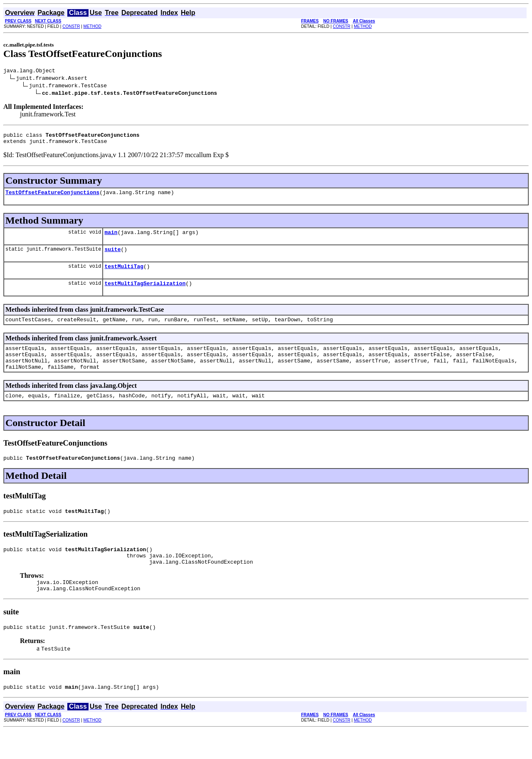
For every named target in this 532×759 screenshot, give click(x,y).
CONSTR (71, 26)
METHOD (92, 26)
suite (112, 256)
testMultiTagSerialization (145, 293)
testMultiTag (124, 275)
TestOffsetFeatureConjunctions (52, 197)
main (111, 238)
